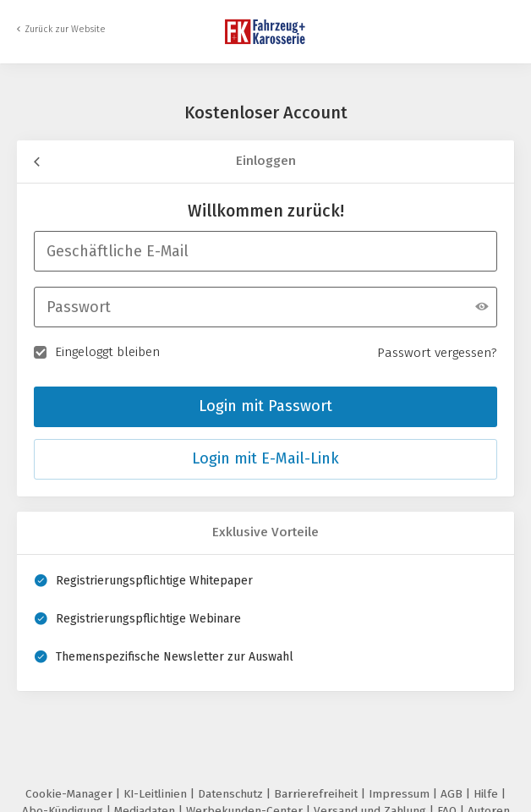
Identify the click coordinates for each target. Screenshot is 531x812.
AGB (453, 794)
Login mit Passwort (265, 406)
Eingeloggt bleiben (97, 351)
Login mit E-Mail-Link (265, 458)
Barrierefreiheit (318, 794)
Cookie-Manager (71, 794)
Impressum (401, 794)
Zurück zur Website (65, 29)
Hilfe (487, 794)
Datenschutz (232, 794)
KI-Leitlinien (157, 794)
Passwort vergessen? (437, 353)
